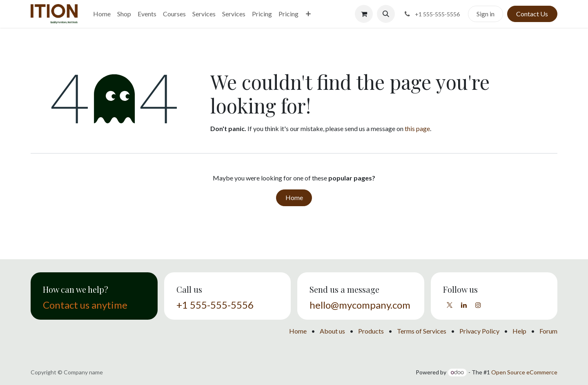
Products (371, 331)
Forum (548, 331)
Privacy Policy (479, 331)
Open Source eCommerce (524, 372)
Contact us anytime (85, 305)
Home (294, 197)
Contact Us (532, 14)
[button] (386, 14)
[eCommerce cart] (364, 14)
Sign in (486, 14)
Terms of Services (422, 331)
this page (417, 128)
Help (519, 331)
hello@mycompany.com (360, 305)
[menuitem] (102, 14)
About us (332, 331)
